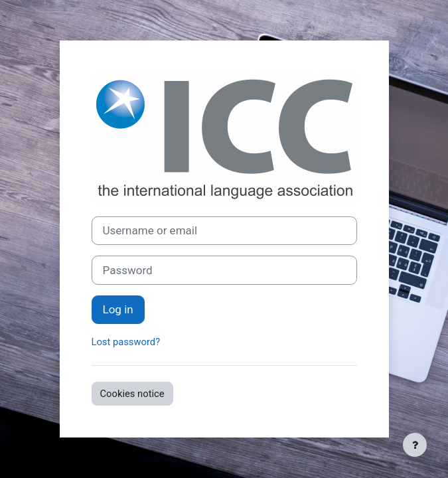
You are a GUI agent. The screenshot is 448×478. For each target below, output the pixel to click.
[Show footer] (415, 445)
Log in (118, 309)
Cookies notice (132, 394)
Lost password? (126, 342)
